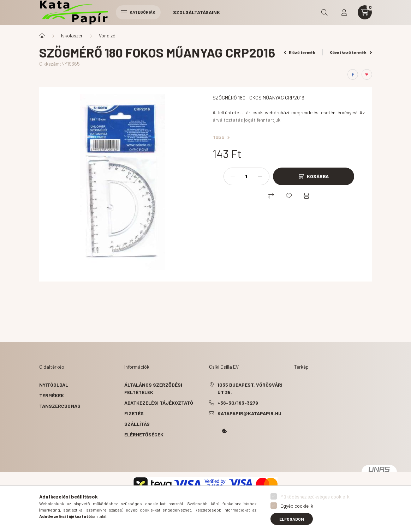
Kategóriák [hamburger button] (138, 12)
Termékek (52, 395)
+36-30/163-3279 (238, 403)
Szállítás (137, 424)
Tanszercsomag (60, 406)
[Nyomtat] (306, 196)
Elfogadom (292, 519)
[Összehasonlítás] (271, 196)
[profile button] (344, 12)
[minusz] (233, 176)
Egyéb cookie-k (297, 506)
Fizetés (134, 413)
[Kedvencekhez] (289, 196)
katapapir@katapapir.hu (249, 413)
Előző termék (300, 52)
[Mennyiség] (246, 176)
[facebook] (353, 74)
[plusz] (260, 176)
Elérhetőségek (144, 434)
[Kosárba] (314, 176)
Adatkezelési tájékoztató (159, 403)
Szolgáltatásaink (196, 12)
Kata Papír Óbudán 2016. (210, 451)
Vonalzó (107, 35)
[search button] (324, 12)
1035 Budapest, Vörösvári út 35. (250, 388)
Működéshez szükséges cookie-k (315, 497)
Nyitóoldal (54, 385)
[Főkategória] (42, 36)
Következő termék (351, 52)
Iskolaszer (72, 35)
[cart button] (365, 12)
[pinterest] (367, 74)
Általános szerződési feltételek (153, 388)
